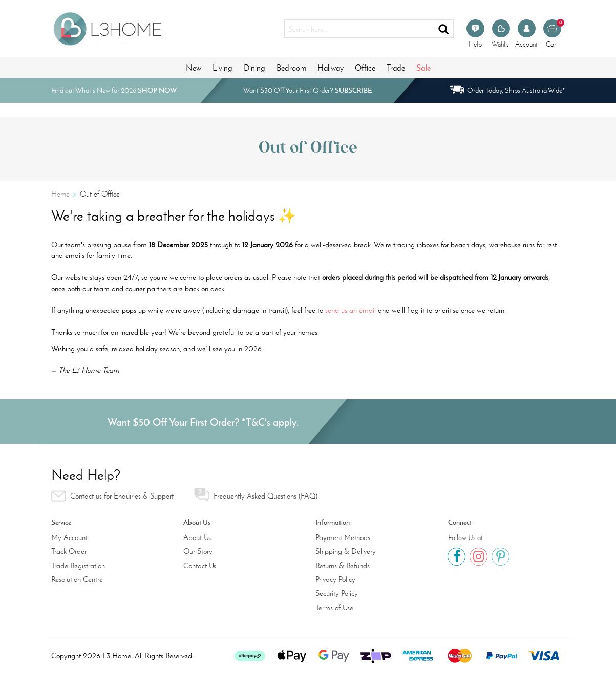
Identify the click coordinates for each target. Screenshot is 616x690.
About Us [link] (197, 537)
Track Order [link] (69, 551)
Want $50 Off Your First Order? (308, 90)
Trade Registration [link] (78, 566)
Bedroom (291, 68)
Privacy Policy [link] (335, 579)
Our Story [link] (198, 551)
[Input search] (359, 29)
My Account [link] (69, 537)
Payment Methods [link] (343, 537)
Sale (423, 68)
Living (222, 68)
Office (365, 68)
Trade (396, 68)
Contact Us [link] (200, 566)
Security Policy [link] (337, 593)
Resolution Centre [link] (77, 579)
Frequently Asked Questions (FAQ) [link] (256, 495)
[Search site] (444, 29)
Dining (254, 68)
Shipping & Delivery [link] (346, 551)
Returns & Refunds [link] (343, 566)
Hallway (331, 68)
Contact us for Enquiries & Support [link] (112, 496)
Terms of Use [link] (334, 608)
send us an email (351, 310)
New (194, 68)
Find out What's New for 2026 (114, 90)
